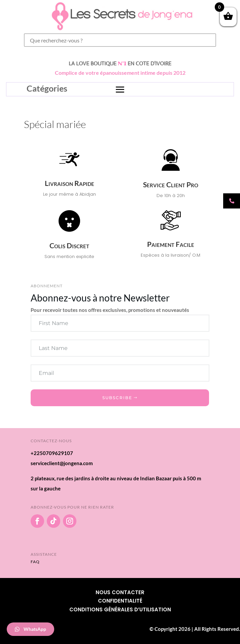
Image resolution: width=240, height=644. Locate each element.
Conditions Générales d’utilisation (120, 609)
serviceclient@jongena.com (62, 463)
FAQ (35, 562)
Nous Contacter (120, 592)
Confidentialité (120, 601)
